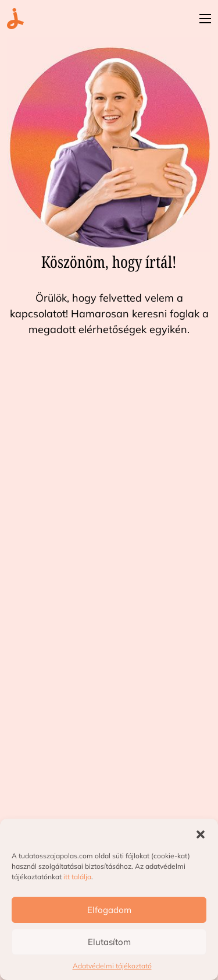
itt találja (77, 877)
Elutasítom (109, 942)
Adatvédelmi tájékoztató (112, 966)
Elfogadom (109, 910)
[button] (201, 833)
